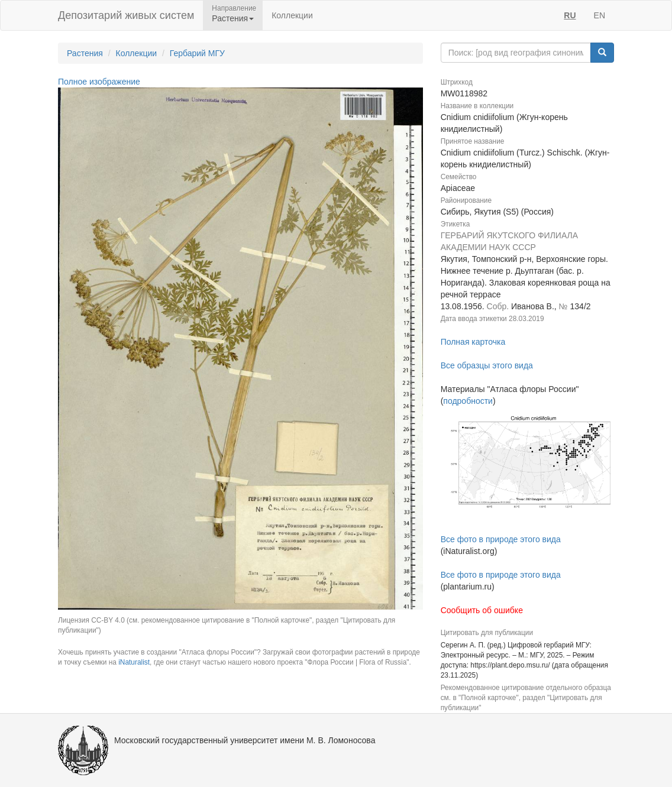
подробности (468, 401)
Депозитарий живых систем (126, 15)
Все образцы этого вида (487, 365)
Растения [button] (233, 18)
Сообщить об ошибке (482, 610)
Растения (85, 53)
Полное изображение (99, 82)
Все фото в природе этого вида (501, 539)
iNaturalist (134, 662)
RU (570, 15)
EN (600, 15)
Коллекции (292, 15)
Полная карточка (473, 342)
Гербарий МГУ (197, 53)
